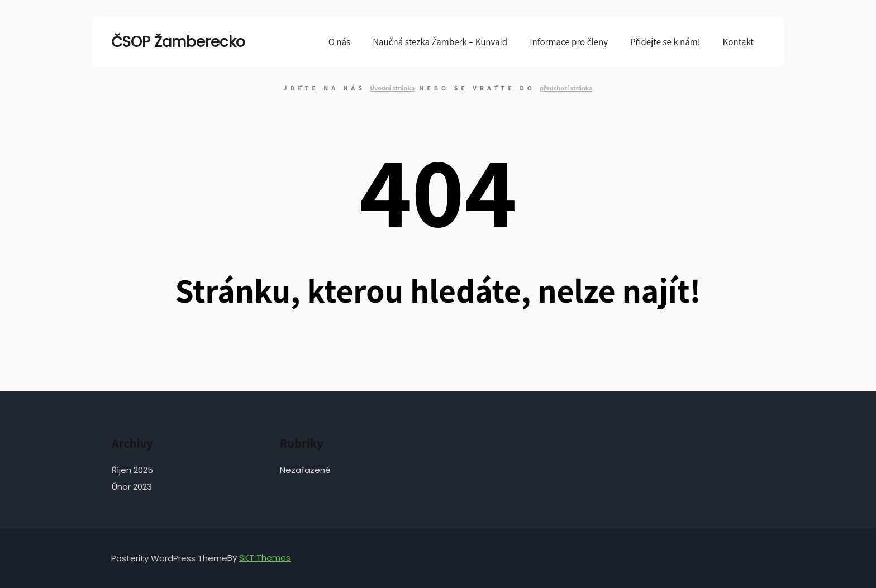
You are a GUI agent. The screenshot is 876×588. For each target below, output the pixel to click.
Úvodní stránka (392, 88)
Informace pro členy (569, 42)
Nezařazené (305, 470)
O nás (339, 42)
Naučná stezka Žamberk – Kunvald (440, 42)
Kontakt (738, 42)
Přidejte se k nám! (665, 42)
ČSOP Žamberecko (167, 42)
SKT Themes (265, 558)
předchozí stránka (566, 88)
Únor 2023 (132, 487)
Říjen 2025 (132, 470)
